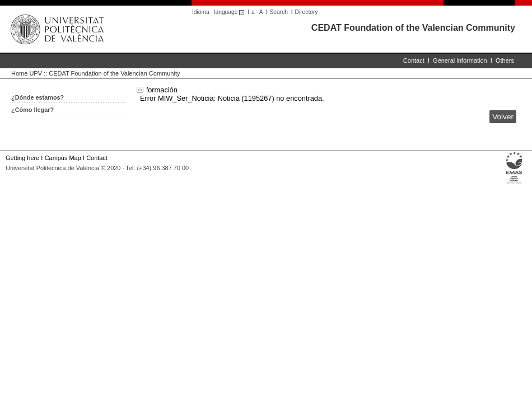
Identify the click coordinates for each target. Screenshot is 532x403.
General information (460, 60)
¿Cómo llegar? (32, 110)
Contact (414, 60)
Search (279, 12)
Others (505, 60)
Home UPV (27, 73)
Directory (307, 12)
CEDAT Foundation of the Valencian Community (413, 28)
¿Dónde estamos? (38, 97)
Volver (503, 117)
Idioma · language (220, 12)
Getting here (22, 158)
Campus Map (63, 158)
